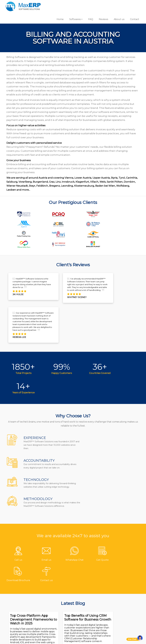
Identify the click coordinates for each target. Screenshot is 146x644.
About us (118, 4)
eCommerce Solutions (125, 599)
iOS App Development (125, 594)
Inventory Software (88, 603)
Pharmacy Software (89, 581)
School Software (87, 613)
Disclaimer (54, 618)
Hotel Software (86, 590)
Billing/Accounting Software (88, 597)
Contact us (54, 581)
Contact (134, 4)
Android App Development (119, 587)
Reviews (103, 4)
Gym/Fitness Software (90, 585)
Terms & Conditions (59, 609)
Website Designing (123, 603)
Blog (50, 599)
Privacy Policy (55, 614)
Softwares (74, 4)
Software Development (125, 581)
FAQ (90, 4)
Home (60, 4)
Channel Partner (57, 604)
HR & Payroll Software (90, 608)
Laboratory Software (89, 618)
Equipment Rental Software (88, 624)
